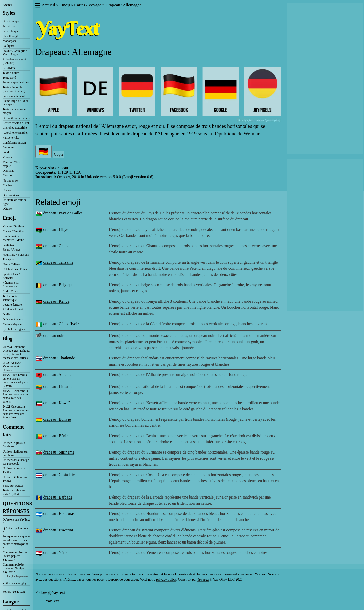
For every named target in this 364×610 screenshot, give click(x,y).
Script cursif (10, 26)
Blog (7, 338)
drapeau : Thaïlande (59, 358)
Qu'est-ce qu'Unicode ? (16, 530)
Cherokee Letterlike (15, 128)
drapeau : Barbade (58, 497)
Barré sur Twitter (13, 486)
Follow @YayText (14, 592)
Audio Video (10, 291)
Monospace (9, 41)
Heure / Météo (11, 264)
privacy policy (166, 580)
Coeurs (7, 190)
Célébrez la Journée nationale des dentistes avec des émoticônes (16, 412)
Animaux (8, 245)
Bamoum (8, 147)
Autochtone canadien (15, 133)
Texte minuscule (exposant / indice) (14, 89)
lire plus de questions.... (19, 576)
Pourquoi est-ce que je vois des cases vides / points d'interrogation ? (16, 542)
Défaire (7, 209)
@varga (203, 580)
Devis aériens (11, 195)
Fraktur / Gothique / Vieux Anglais (15, 53)
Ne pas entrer (11, 180)
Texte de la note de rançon (14, 111)
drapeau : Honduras (59, 514)
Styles (9, 13)
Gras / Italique (11, 21)
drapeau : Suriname (59, 452)
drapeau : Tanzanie (58, 262)
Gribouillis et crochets (16, 118)
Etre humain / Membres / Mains (13, 238)
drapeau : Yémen (57, 552)
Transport (8, 259)
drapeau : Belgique (58, 285)
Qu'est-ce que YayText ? (16, 521)
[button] (38, 6)
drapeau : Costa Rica (60, 475)
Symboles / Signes (14, 329)
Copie (59, 154)
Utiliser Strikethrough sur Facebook (16, 462)
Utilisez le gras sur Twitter (14, 470)
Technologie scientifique (10, 298)
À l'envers (9, 68)
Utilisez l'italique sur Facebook (15, 453)
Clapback (8, 185)
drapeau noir (53, 336)
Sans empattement (14, 96)
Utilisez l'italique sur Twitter (15, 479)
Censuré (7, 175)
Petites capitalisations (16, 82)
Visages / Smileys (13, 226)
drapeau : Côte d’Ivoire (62, 324)
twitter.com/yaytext (146, 574)
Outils (6, 314)
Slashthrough (10, 36)
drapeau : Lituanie (58, 386)
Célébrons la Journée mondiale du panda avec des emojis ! (15, 396)
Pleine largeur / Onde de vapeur (15, 103)
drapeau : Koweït (57, 403)
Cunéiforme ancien (14, 143)
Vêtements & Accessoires (11, 284)
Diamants (8, 171)
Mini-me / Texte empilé (12, 164)
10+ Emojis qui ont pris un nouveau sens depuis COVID (15, 380)
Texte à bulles (11, 73)
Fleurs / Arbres (12, 250)
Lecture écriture (12, 305)
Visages (7, 157)
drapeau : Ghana (56, 246)
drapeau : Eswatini (58, 530)
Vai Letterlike (11, 138)
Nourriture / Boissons (16, 255)
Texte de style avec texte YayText (14, 492)
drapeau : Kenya (56, 301)
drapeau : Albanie (57, 375)
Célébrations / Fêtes (15, 269)
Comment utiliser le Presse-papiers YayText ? (15, 556)
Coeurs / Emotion (13, 231)
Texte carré (9, 78)
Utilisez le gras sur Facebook (14, 445)
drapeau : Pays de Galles (63, 213)
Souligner (8, 46)
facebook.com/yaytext (179, 574)
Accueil (7, 5)
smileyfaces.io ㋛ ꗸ (14, 583)
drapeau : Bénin (56, 436)
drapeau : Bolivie (57, 419)
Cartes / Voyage (12, 324)
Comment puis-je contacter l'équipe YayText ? (13, 568)
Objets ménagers (13, 319)
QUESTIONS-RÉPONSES (16, 507)
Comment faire (13, 431)
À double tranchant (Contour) (14, 61)
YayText (52, 601)
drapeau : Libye (56, 229)
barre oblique (11, 31)
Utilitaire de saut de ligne (14, 202)
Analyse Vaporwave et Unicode (12, 366)
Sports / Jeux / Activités (11, 276)
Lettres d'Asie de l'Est (16, 123)
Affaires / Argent (13, 309)
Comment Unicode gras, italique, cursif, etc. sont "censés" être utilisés (16, 352)
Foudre (7, 152)
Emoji (9, 218)
